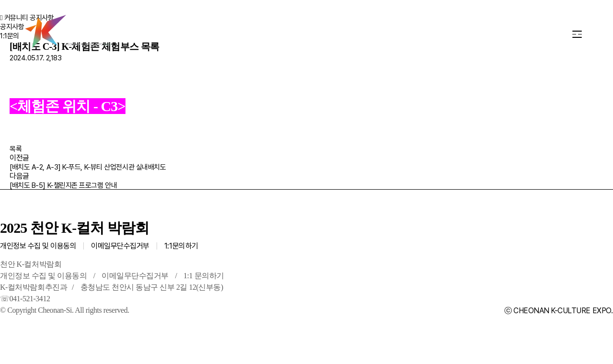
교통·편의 (319, 34)
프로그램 (169, 34)
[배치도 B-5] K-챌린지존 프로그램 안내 (63, 185)
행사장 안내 (243, 34)
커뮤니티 (388, 34)
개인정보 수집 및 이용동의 (38, 246)
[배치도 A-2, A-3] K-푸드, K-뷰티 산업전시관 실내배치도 (88, 167)
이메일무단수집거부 (120, 246)
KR (527, 34)
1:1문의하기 (181, 246)
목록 (16, 149)
